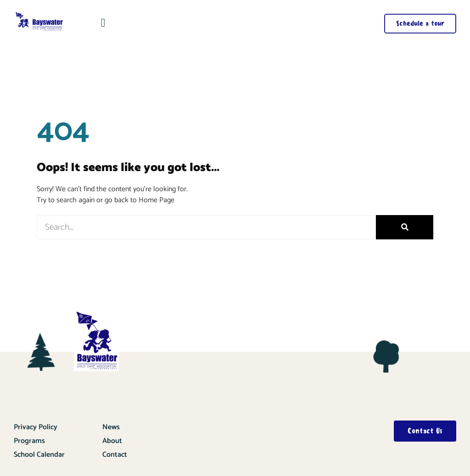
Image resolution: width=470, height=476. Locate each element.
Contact (115, 455)
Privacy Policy (36, 427)
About (112, 441)
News (111, 427)
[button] (103, 23)
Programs (29, 441)
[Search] (405, 227)
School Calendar (39, 455)
